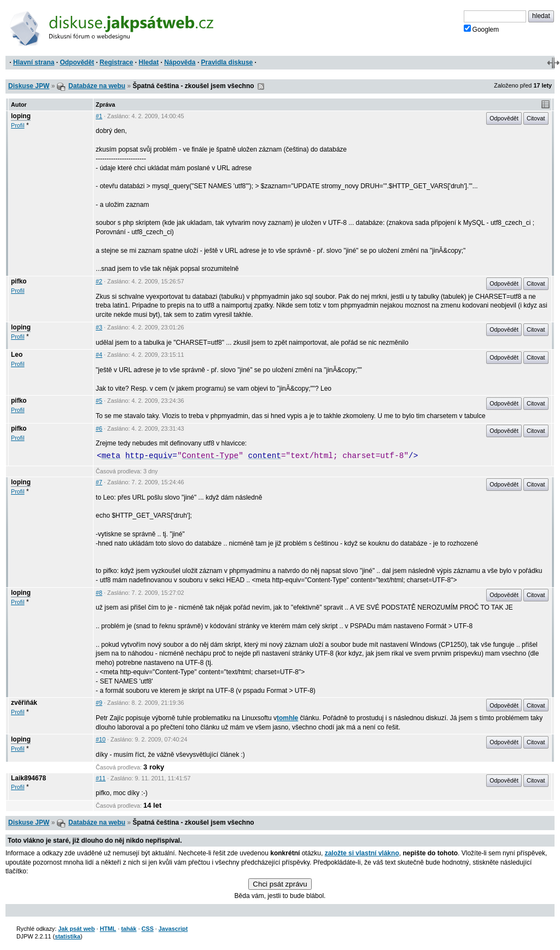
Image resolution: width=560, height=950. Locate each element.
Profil (18, 125)
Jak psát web (76, 929)
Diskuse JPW (29, 86)
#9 (99, 703)
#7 (99, 482)
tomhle (287, 718)
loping (21, 116)
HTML (108, 929)
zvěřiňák (24, 703)
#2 (99, 281)
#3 (99, 327)
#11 (101, 778)
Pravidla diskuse (227, 62)
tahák (129, 929)
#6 (99, 428)
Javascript (173, 929)
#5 (99, 401)
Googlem (482, 29)
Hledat (148, 62)
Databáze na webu (97, 86)
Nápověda (180, 62)
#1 (99, 116)
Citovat (536, 118)
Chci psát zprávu (280, 884)
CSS (148, 929)
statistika (68, 936)
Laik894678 (28, 778)
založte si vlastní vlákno (362, 853)
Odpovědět (77, 62)
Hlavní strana (34, 62)
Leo (17, 355)
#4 (99, 355)
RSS (261, 86)
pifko (19, 281)
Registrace (116, 62)
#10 (101, 739)
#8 (99, 593)
